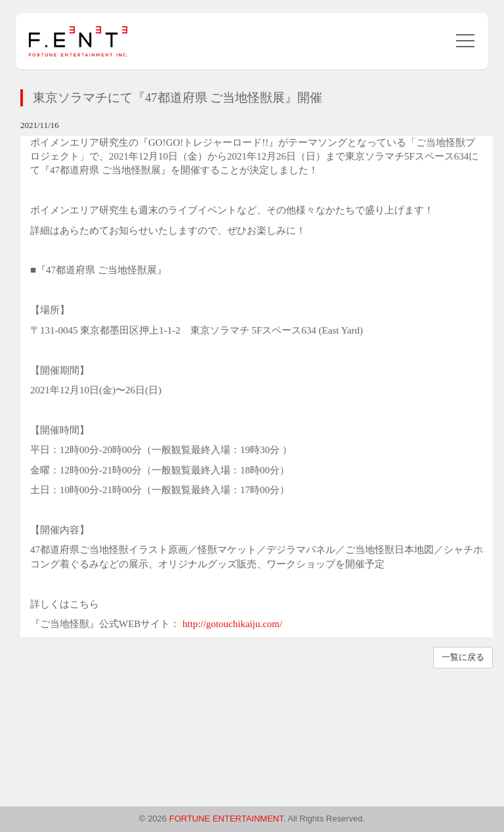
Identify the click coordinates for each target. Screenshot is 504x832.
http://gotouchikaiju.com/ (232, 624)
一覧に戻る (463, 657)
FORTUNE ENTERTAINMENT (226, 819)
